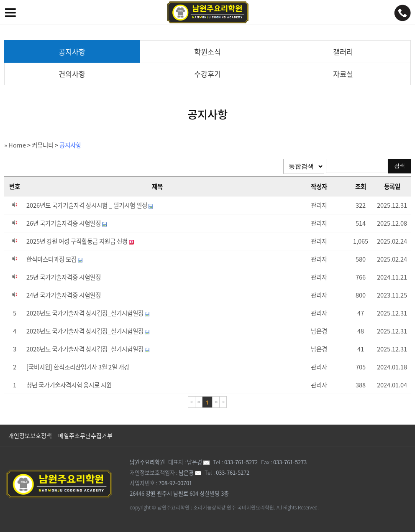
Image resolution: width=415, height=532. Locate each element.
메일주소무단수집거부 (85, 435)
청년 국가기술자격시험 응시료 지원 (69, 385)
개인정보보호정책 (30, 435)
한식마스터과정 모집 (54, 259)
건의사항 (72, 74)
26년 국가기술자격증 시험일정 (67, 223)
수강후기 (207, 74)
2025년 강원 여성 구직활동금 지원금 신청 (80, 241)
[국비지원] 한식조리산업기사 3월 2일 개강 (78, 367)
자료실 (343, 74)
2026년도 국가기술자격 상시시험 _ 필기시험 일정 (90, 205)
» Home (15, 145)
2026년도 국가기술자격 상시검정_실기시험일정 (88, 313)
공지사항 (72, 52)
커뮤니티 (43, 145)
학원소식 (207, 52)
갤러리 (343, 52)
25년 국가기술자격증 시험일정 (64, 277)
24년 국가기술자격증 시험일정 (64, 295)
